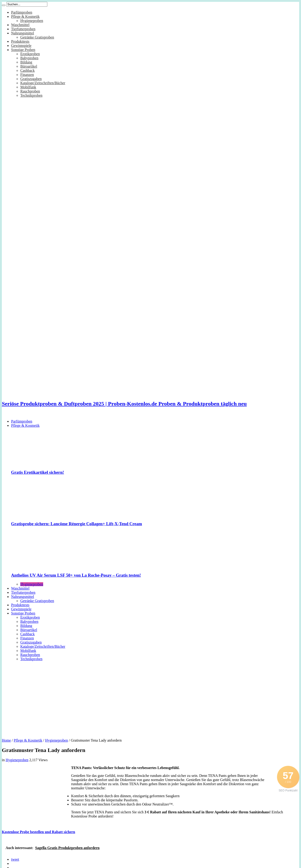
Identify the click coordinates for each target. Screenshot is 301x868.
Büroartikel (29, 66)
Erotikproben (30, 54)
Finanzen (27, 75)
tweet (15, 859)
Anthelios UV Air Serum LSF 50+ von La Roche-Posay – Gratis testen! (76, 575)
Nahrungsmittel (23, 33)
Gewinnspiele (21, 46)
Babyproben (29, 58)
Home (6, 740)
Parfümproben (22, 12)
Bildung (26, 62)
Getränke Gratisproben (37, 37)
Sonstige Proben (23, 50)
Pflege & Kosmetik (25, 16)
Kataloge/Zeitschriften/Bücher (43, 83)
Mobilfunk (28, 87)
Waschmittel (20, 25)
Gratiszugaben (31, 79)
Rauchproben (30, 91)
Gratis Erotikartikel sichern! (38, 472)
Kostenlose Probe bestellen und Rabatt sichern (38, 832)
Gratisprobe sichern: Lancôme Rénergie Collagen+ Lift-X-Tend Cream (77, 524)
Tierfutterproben (23, 29)
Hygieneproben (32, 21)
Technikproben (31, 95)
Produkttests (20, 41)
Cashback (27, 70)
